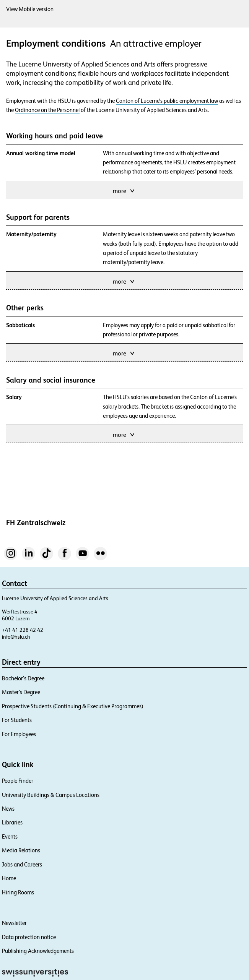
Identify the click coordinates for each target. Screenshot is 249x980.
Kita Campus (129, 457)
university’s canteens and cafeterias (154, 635)
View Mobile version (30, 9)
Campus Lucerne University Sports (143, 571)
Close (217, 309)
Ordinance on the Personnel (47, 110)
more (124, 190)
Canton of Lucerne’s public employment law (167, 101)
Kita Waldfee (169, 457)
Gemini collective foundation (146, 776)
